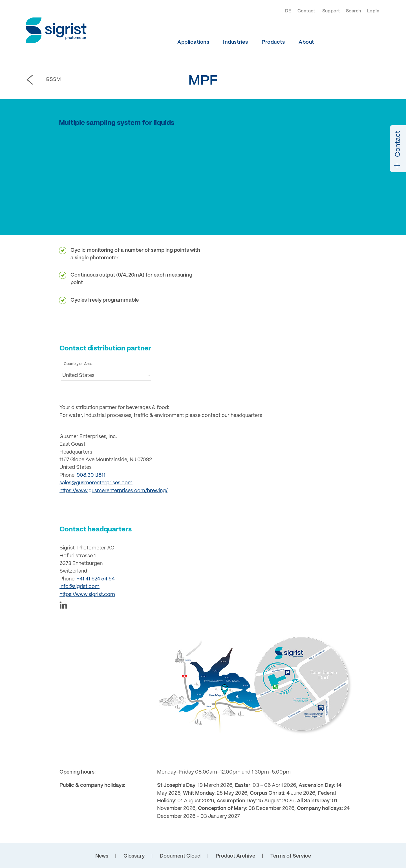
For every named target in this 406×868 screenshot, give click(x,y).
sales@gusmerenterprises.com (96, 483)
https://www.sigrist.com (87, 595)
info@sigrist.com (80, 587)
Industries (235, 42)
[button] (106, 375)
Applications (193, 42)
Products (273, 42)
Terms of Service (291, 856)
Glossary (134, 856)
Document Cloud (180, 856)
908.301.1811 (91, 475)
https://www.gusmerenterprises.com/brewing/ (113, 491)
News (102, 856)
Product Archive (235, 856)
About (306, 42)
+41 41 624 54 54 (96, 579)
